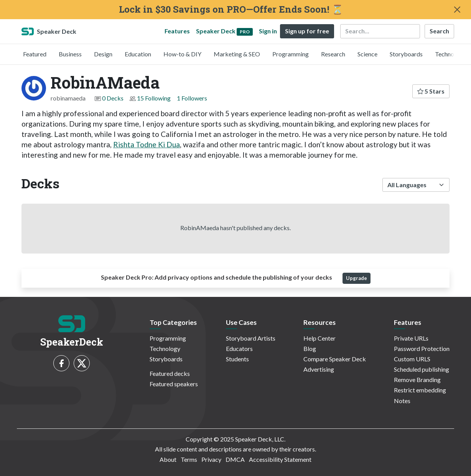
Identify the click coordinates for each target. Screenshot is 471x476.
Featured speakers (174, 384)
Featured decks (170, 373)
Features (177, 31)
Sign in (268, 31)
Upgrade (357, 278)
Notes (402, 401)
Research (333, 54)
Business (70, 54)
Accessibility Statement (280, 459)
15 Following (154, 98)
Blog (310, 348)
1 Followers (192, 98)
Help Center (319, 338)
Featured (35, 54)
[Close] (457, 10)
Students (237, 359)
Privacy (211, 459)
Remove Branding (417, 380)
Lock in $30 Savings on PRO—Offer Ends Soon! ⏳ (231, 9)
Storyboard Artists (251, 338)
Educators (239, 348)
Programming (291, 54)
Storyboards (406, 54)
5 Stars (431, 91)
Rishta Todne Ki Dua (147, 144)
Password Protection (422, 348)
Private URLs (411, 338)
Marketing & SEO (237, 54)
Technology (450, 54)
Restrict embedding (420, 390)
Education (138, 54)
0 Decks (113, 98)
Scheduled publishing (422, 369)
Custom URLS (412, 359)
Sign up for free (307, 31)
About (168, 459)
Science (367, 54)
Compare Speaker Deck (335, 359)
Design (103, 54)
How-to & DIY (182, 54)
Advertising (319, 369)
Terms (189, 459)
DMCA (235, 459)
